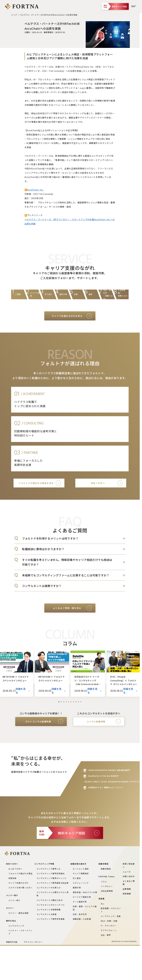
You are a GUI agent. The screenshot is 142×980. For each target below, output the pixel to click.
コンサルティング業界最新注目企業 (53, 883)
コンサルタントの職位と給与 (50, 900)
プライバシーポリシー (33, 942)
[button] (59, 702)
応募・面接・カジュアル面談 (85, 908)
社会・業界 (106, 935)
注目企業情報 (107, 891)
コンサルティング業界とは (48, 869)
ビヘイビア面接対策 (82, 897)
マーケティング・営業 (111, 916)
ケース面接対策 (80, 902)
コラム (104, 881)
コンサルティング (16, 926)
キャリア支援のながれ (18, 883)
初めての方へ (98, 483)
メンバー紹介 (14, 900)
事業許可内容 (12, 942)
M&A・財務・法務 (109, 921)
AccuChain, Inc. (35, 190)
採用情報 (127, 894)
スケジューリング (81, 883)
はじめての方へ (15, 869)
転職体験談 (106, 869)
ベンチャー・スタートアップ (20, 932)
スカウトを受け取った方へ (20, 887)
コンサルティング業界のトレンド (52, 878)
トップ (14, 15)
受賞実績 (12, 878)
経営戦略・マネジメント (111, 910)
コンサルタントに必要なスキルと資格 (53, 894)
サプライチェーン (109, 930)
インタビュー (107, 886)
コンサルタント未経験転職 (49, 909)
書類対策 (77, 887)
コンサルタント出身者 (47, 914)
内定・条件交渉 (80, 914)
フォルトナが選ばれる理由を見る (36, 483)
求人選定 (77, 878)
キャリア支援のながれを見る (67, 316)
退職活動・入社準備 (82, 919)
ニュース (127, 872)
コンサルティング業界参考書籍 (51, 919)
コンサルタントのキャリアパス (51, 905)
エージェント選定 (81, 869)
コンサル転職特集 (96, 722)
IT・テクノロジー (109, 926)
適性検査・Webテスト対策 (85, 892)
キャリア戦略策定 (81, 873)
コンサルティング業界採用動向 (51, 873)
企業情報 (127, 889)
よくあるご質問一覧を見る (67, 608)
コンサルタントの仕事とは (49, 887)
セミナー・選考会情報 (18, 913)
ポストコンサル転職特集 (38, 722)
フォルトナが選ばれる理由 (20, 873)
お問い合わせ (129, 876)
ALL (103, 904)
